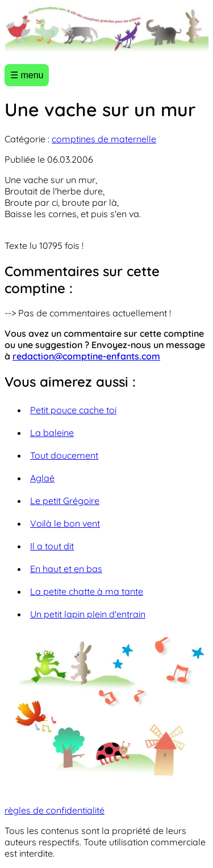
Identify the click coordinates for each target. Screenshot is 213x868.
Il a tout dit (52, 546)
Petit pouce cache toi (73, 410)
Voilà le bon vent (65, 523)
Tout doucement (64, 455)
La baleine (52, 433)
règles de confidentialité (55, 810)
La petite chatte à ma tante (87, 591)
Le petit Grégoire (65, 501)
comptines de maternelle (104, 139)
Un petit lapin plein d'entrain (88, 614)
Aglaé (42, 478)
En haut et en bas (66, 569)
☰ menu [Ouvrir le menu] (27, 75)
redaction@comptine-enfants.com (86, 356)
